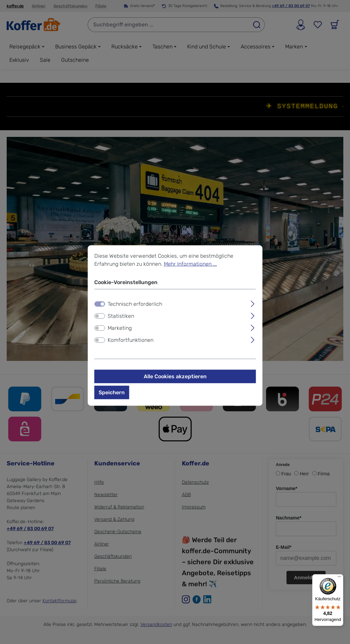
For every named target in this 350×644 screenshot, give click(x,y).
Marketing (120, 329)
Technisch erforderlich (135, 305)
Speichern (112, 393)
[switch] (100, 317)
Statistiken (121, 317)
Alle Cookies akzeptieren (175, 377)
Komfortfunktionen (131, 341)
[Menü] (339, 578)
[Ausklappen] (253, 304)
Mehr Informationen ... (190, 265)
